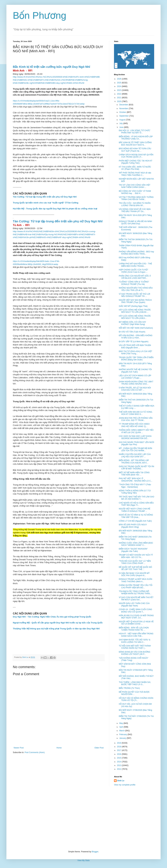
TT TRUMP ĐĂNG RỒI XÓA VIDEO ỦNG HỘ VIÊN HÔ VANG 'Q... (134, 425)
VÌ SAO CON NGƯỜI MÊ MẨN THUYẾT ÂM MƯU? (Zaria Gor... (136, 599)
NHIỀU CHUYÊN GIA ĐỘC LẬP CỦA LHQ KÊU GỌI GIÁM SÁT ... (135, 455)
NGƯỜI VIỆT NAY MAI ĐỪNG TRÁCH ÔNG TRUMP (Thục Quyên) (135, 301)
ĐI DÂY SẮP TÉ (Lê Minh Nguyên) (134, 342)
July (121, 123)
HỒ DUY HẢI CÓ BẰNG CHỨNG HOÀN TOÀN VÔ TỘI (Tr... (136, 699)
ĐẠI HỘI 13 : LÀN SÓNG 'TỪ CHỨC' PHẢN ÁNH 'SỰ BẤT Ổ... (135, 132)
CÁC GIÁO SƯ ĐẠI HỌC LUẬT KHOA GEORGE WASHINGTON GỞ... (135, 437)
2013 (119, 765)
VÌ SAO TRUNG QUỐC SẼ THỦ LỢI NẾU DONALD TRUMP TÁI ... (134, 295)
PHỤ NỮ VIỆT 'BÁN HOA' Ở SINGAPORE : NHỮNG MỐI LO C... (136, 480)
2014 (119, 762)
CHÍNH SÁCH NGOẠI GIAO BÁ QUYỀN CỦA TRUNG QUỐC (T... (136, 156)
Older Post (99, 748)
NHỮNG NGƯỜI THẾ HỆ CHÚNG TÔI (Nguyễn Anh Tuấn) (135, 371)
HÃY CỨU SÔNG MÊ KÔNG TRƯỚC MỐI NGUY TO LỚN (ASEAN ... (135, 311)
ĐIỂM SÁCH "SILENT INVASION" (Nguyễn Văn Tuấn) (133, 550)
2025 (119, 83)
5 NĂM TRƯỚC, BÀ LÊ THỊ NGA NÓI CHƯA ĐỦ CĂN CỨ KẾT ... (135, 389)
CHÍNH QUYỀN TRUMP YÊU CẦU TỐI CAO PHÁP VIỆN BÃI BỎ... (136, 586)
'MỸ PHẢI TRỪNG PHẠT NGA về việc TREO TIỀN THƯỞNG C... (135, 174)
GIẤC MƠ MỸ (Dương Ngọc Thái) (133, 306)
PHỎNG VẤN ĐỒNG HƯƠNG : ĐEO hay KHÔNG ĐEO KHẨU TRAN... (136, 253)
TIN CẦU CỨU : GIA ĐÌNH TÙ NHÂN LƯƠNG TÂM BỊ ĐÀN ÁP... (135, 204)
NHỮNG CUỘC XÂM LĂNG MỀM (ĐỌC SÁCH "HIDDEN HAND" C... (136, 544)
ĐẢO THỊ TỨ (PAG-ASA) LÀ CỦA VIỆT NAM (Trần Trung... (135, 352)
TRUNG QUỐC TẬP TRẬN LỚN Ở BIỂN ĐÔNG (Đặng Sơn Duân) (136, 359)
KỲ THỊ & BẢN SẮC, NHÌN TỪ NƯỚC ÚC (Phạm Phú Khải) (135, 168)
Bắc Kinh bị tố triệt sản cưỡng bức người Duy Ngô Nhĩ (51, 67)
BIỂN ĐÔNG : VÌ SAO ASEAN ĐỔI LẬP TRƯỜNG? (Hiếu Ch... (136, 138)
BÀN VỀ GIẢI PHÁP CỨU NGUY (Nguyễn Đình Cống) (133, 526)
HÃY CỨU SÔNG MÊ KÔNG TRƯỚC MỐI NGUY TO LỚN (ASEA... (135, 317)
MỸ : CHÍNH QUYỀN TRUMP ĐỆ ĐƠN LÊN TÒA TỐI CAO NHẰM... (135, 449)
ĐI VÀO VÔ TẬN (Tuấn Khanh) (132, 332)
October (123, 112)
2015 (119, 758)
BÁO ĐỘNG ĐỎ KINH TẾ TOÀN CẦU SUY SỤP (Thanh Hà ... (135, 150)
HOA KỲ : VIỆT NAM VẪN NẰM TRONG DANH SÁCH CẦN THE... (136, 635)
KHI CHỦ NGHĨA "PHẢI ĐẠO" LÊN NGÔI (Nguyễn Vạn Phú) (136, 443)
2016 (119, 754)
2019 (119, 743)
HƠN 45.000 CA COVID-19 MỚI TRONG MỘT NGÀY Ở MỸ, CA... (136, 617)
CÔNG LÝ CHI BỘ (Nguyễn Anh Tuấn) (135, 521)
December (124, 105)
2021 (119, 98)
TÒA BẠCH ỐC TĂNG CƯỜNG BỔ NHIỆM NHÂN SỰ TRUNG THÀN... (135, 592)
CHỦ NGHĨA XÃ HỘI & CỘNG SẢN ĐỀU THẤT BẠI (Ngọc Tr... (136, 504)
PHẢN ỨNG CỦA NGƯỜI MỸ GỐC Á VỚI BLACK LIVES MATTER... (135, 277)
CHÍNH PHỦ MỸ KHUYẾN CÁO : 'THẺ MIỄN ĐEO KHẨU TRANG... (135, 265)
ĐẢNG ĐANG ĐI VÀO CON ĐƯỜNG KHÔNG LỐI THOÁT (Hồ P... (135, 653)
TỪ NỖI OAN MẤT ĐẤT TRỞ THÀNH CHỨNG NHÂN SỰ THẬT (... (135, 647)
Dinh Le (26, 657)
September (124, 116)
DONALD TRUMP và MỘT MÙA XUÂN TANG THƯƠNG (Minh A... (135, 580)
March (122, 731)
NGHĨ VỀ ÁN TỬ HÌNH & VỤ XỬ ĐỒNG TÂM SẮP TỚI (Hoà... (136, 516)
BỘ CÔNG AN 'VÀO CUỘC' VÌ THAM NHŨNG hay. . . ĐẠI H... (135, 192)
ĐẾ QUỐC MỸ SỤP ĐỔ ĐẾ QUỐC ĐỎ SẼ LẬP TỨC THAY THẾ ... (135, 568)
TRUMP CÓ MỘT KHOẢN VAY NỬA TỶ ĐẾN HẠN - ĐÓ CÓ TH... (136, 556)
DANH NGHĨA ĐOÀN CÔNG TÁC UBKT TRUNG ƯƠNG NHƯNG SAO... (136, 383)
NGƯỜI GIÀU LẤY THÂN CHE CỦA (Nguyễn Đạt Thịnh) (134, 604)
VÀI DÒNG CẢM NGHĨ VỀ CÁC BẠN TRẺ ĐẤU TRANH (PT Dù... (135, 210)
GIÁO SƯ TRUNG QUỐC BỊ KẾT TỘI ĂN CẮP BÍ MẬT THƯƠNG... (136, 468)
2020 (119, 101)
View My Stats (83, 860)
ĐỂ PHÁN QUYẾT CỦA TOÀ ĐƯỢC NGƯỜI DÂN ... (134, 693)
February (123, 734)
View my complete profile (125, 785)
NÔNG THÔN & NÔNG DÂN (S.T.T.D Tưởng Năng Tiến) (135, 492)
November (124, 109)
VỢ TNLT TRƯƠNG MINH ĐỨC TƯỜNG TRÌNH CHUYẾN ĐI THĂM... (136, 198)
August (123, 120)
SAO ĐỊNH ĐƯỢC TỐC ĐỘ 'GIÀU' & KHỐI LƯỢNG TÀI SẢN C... (135, 641)
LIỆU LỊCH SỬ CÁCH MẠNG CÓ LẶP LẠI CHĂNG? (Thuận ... (135, 377)
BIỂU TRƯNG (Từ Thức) (129, 688)
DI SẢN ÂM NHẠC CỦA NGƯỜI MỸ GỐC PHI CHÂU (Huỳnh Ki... (134, 574)
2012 (119, 769)
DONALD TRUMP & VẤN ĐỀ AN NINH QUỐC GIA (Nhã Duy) (135, 222)
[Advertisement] (83, 818)
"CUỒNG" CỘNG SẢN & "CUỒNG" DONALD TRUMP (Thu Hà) (134, 283)
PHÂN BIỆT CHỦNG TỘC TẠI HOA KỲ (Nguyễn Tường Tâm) (136, 162)
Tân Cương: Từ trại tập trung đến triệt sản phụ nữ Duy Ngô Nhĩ (45, 197)
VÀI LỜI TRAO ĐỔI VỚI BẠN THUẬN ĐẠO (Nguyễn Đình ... (135, 346)
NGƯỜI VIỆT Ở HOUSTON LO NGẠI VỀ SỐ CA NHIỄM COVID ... (136, 623)
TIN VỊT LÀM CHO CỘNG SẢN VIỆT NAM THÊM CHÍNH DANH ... (135, 186)
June (122, 127)
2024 (119, 86)
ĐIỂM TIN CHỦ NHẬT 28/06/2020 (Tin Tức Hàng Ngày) (135, 538)
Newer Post (19, 748)
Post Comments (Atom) (35, 752)
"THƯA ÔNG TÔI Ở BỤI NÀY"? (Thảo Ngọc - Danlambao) (135, 486)
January (123, 738)
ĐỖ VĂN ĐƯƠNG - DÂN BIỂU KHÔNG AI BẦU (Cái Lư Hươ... (136, 337)
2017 (119, 750)
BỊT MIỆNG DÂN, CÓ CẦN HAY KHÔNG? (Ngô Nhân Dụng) (132, 323)
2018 (119, 747)
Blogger (95, 852)
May (121, 723)
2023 (119, 90)
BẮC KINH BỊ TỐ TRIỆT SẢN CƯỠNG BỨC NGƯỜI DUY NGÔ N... (135, 144)
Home (59, 748)
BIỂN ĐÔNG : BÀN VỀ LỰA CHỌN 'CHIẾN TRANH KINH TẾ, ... (134, 629)
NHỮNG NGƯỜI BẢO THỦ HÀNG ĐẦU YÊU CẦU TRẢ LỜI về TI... (136, 289)
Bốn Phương (40, 15)
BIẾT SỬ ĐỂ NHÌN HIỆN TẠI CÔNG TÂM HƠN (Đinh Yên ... (134, 474)
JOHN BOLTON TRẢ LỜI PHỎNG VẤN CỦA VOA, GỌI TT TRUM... (136, 419)
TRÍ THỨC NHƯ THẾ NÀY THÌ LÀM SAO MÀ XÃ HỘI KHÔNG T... (136, 498)
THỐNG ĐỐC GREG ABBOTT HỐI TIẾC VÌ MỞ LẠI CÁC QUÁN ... (136, 431)
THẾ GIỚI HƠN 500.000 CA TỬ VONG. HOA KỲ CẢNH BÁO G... (136, 413)
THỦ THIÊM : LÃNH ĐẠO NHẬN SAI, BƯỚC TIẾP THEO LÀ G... (135, 683)
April (121, 727)
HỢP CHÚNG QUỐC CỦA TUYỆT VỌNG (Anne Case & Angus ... (134, 271)
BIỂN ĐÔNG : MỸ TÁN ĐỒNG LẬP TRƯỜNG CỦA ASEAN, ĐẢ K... (134, 461)
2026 (119, 79)
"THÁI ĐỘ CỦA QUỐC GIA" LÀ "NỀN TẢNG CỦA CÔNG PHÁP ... (135, 562)
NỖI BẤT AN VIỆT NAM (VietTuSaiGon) (136, 328)
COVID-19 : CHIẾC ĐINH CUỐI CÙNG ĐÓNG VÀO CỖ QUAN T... (135, 611)
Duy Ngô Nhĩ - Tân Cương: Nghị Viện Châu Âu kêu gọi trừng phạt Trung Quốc (52, 617)
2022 (119, 94)
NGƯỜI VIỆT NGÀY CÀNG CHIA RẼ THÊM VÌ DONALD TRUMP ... (135, 510)
